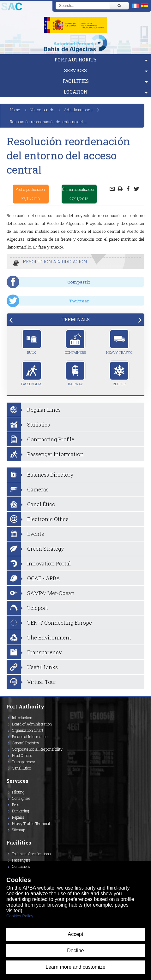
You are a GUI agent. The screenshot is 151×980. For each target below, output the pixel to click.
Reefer (119, 373)
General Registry (26, 743)
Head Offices (22, 755)
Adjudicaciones (78, 110)
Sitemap (18, 830)
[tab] (75, 320)
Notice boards (42, 110)
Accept (76, 934)
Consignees (21, 798)
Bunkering (21, 811)
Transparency (24, 762)
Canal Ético (21, 768)
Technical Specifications (31, 854)
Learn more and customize (75, 967)
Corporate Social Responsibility (37, 749)
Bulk (32, 342)
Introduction (22, 718)
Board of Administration (32, 724)
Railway (75, 373)
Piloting (18, 792)
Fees (16, 805)
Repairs (18, 817)
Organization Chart (28, 730)
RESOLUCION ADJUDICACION (55, 262)
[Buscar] (119, 6)
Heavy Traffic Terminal (31, 823)
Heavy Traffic (119, 342)
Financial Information (30, 736)
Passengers (32, 373)
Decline (75, 951)
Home (15, 110)
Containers (75, 342)
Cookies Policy (20, 916)
